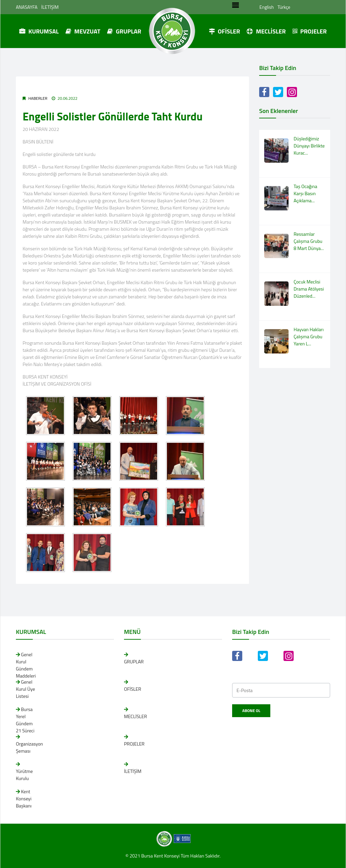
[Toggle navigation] (235, 7)
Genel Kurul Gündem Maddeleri (26, 665)
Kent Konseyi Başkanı (24, 798)
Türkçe (284, 7)
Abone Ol (251, 711)
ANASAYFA (27, 7)
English (266, 7)
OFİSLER (225, 31)
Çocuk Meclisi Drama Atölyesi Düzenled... (309, 289)
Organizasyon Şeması (29, 747)
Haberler (38, 98)
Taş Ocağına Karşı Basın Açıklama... (305, 193)
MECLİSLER (266, 31)
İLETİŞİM (50, 7)
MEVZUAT (83, 31)
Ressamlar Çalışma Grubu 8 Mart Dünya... (309, 241)
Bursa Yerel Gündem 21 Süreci (25, 720)
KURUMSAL (39, 31)
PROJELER (310, 31)
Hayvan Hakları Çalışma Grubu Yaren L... (309, 336)
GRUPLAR (124, 31)
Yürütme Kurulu (24, 775)
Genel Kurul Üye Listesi (26, 689)
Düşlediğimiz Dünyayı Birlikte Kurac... (309, 146)
